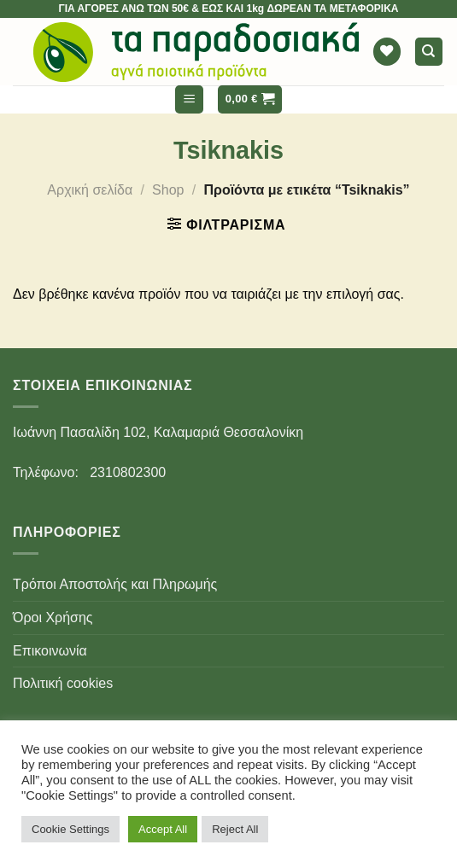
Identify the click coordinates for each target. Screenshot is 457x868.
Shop (168, 190)
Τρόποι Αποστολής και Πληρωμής (115, 584)
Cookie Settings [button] (70, 829)
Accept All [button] (163, 829)
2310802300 (128, 472)
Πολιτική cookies (63, 683)
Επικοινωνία (50, 651)
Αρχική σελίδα (90, 190)
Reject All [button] (235, 829)
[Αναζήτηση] (429, 52)
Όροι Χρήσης (53, 618)
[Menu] (189, 99)
